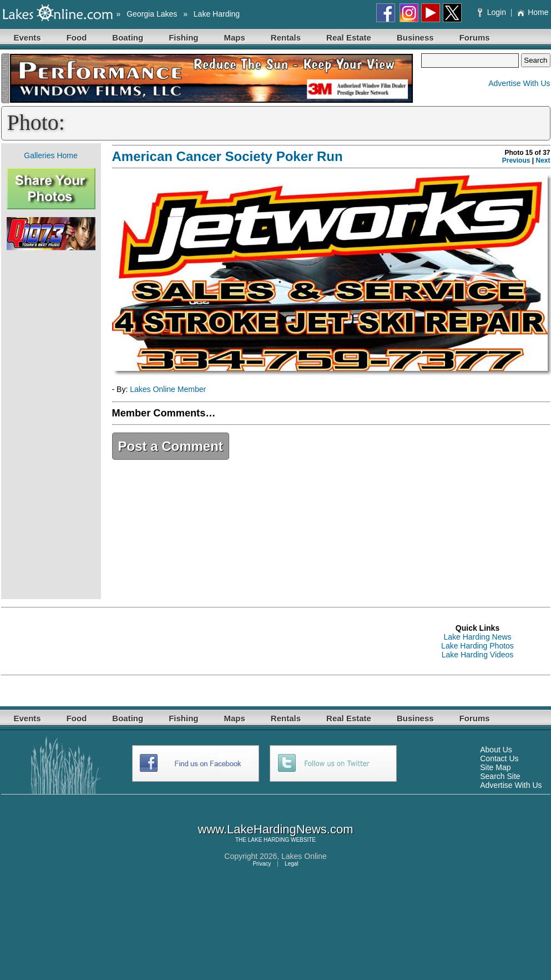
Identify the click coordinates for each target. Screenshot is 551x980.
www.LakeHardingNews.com (276, 829)
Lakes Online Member (168, 389)
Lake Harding (217, 14)
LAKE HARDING (269, 840)
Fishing (183, 37)
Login (493, 12)
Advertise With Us (519, 83)
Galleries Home (50, 155)
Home (532, 12)
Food (77, 37)
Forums (475, 37)
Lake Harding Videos (478, 655)
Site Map (495, 767)
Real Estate (349, 37)
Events (27, 37)
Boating (128, 37)
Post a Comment (171, 446)
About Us (496, 750)
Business (415, 37)
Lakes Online (304, 856)
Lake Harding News (477, 637)
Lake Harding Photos (477, 646)
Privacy (262, 864)
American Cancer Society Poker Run (228, 156)
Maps (235, 37)
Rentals (286, 37)
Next (543, 160)
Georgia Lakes (152, 14)
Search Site (500, 776)
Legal (291, 864)
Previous (516, 160)
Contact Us (499, 758)
